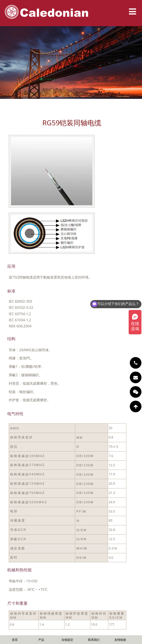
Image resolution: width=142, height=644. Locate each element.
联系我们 (94, 640)
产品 (41, 640)
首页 (15, 640)
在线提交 (67, 640)
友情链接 (120, 640)
